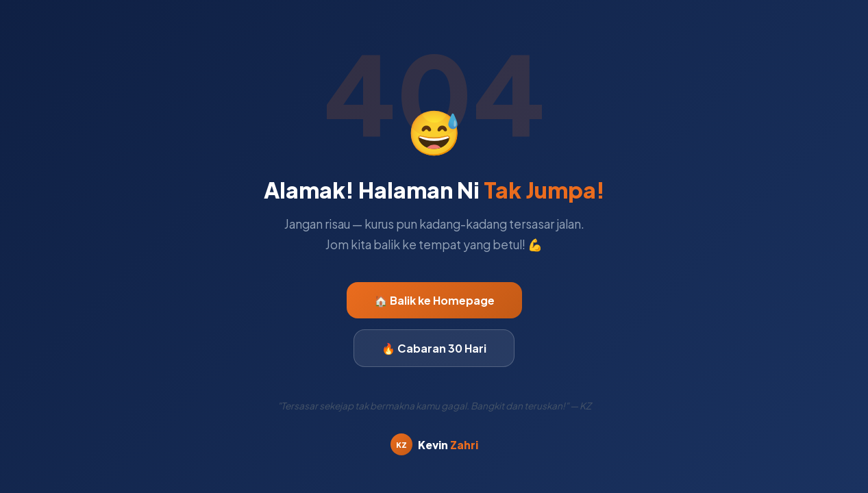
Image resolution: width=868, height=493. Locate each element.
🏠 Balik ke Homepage (434, 300)
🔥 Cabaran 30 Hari (434, 348)
